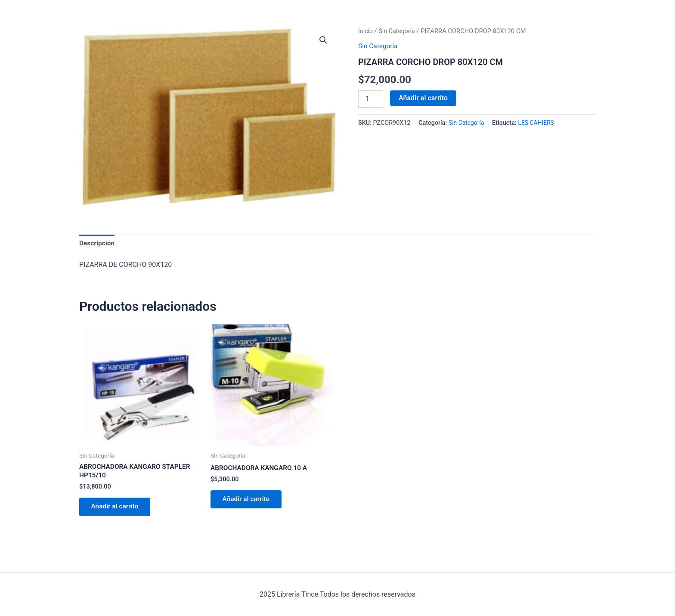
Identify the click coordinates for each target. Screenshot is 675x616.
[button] (323, 40)
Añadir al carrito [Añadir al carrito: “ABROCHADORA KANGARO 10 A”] (248, 501)
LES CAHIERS (538, 123)
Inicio (366, 31)
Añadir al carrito (423, 98)
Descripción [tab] (98, 243)
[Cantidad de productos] (371, 99)
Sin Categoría (398, 31)
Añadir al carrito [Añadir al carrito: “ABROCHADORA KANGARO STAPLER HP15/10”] (117, 509)
